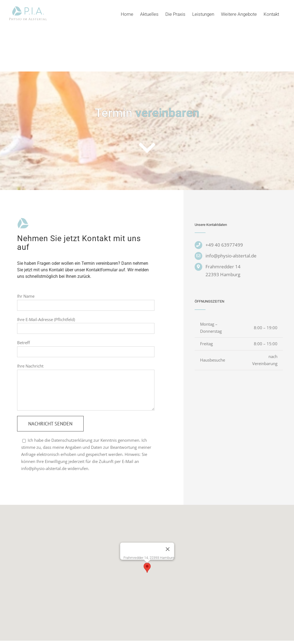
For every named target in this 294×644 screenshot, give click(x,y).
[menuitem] (130, 14)
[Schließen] (167, 549)
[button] (147, 568)
